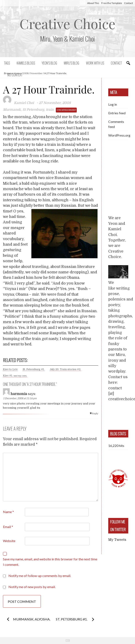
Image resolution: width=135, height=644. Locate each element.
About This (93, 3)
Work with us (95, 63)
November (36, 73)
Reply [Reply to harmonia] (95, 413)
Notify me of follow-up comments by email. (40, 576)
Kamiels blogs (26, 63)
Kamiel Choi (24, 103)
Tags (7, 63)
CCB (68, 640)
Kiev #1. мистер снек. (15, 376)
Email (8, 527)
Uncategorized (66, 110)
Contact (128, 3)
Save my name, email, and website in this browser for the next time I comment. (50, 562)
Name (8, 512)
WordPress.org (119, 135)
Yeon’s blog (49, 63)
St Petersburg (33, 110)
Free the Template (112, 3)
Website (9, 541)
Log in (113, 104)
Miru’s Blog (72, 63)
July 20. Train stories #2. (65, 369)
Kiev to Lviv (10, 369)
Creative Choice (67, 23)
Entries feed (117, 113)
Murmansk (12, 110)
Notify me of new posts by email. (32, 587)
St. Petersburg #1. (34, 369)
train (50, 110)
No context (15, 75)
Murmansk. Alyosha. (32, 619)
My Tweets (117, 540)
